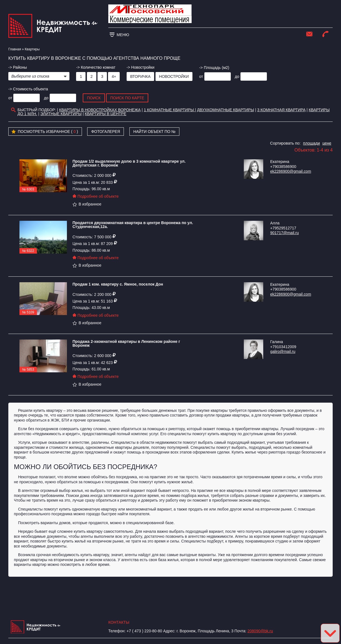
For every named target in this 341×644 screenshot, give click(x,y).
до (237, 76)
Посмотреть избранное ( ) (45, 132)
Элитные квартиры (61, 114)
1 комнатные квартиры (169, 110)
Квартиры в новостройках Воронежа (100, 110)
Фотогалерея (106, 132)
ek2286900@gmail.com (291, 171)
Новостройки (174, 76)
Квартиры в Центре (106, 114)
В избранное (87, 204)
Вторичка (140, 76)
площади (311, 143)
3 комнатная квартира (281, 110)
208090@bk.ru (260, 631)
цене (327, 143)
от (201, 76)
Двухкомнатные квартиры (226, 110)
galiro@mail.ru (283, 351)
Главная (15, 49)
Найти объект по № (155, 132)
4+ (114, 76)
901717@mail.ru (284, 233)
